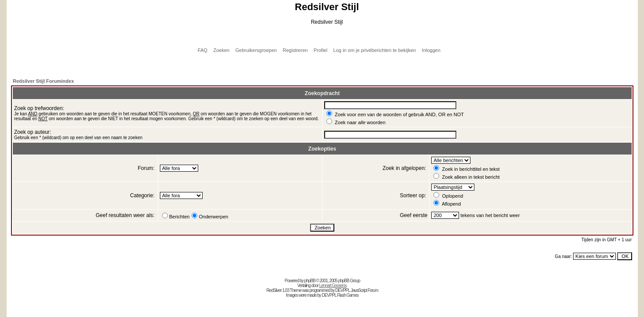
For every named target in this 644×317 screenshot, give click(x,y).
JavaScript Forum (364, 290)
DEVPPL (342, 290)
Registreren (295, 50)
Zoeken (221, 50)
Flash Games (348, 295)
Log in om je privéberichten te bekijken (375, 50)
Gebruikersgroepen (256, 50)
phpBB (310, 281)
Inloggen (431, 50)
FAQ (203, 50)
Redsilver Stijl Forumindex (43, 81)
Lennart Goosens (333, 286)
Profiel (320, 50)
